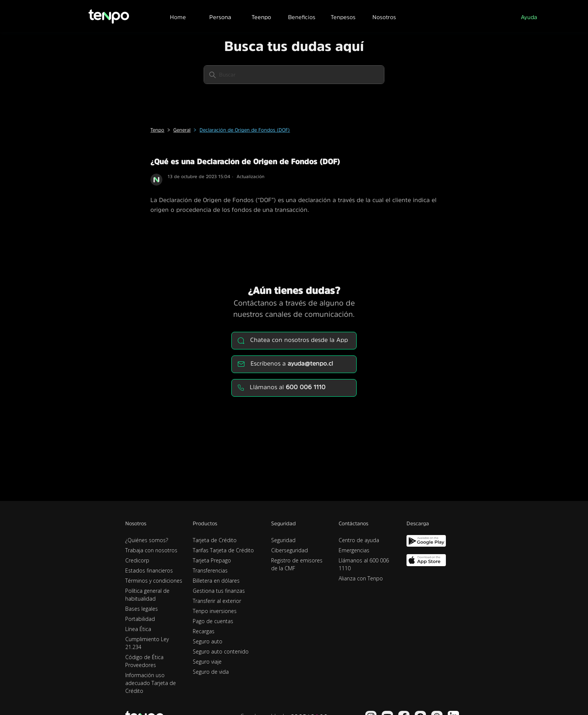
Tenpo (157, 130)
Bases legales (142, 609)
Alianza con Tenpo (361, 578)
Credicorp (137, 560)
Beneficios (302, 17)
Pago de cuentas (213, 621)
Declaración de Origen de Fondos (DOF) (245, 130)
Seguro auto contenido (221, 651)
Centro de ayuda (359, 540)
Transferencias (210, 570)
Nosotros (384, 17)
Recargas (204, 631)
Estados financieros (149, 570)
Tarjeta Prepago (212, 560)
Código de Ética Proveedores (144, 661)
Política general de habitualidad (147, 595)
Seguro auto (208, 641)
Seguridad (283, 540)
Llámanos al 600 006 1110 (364, 564)
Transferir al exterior (217, 601)
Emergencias (354, 550)
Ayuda (529, 17)
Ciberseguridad (289, 550)
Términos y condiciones (154, 581)
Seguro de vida (211, 672)
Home (178, 17)
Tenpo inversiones (215, 611)
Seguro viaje (207, 662)
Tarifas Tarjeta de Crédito (223, 550)
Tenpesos (343, 17)
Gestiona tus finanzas (219, 591)
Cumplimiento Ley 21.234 (147, 643)
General (182, 130)
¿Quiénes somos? (147, 540)
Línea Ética (138, 629)
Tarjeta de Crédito (215, 540)
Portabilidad (140, 619)
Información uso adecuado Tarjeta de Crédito (151, 683)
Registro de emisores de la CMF (297, 564)
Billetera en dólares (216, 581)
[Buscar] (294, 75)
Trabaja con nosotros (151, 550)
